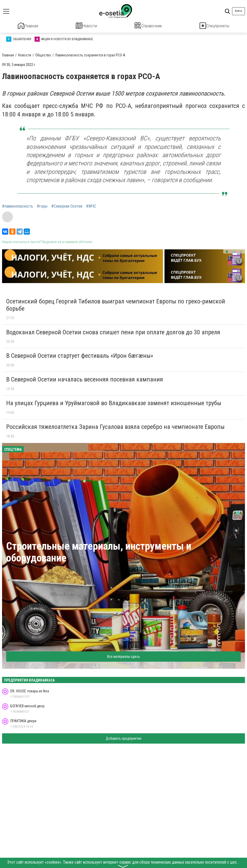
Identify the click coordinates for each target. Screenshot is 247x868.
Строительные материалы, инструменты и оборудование (99, 551)
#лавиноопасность (18, 206)
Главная (28, 26)
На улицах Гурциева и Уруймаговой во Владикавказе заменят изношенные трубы (114, 402)
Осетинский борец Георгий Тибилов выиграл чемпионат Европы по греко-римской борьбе (116, 304)
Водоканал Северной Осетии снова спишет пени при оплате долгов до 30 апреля (113, 331)
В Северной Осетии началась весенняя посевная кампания (85, 379)
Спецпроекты (215, 26)
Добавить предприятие (124, 738)
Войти (238, 11)
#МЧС (91, 206)
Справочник (148, 26)
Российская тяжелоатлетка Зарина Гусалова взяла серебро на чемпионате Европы (115, 426)
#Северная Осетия (67, 206)
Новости (87, 26)
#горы (42, 206)
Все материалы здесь (124, 656)
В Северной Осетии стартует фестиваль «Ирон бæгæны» (80, 355)
